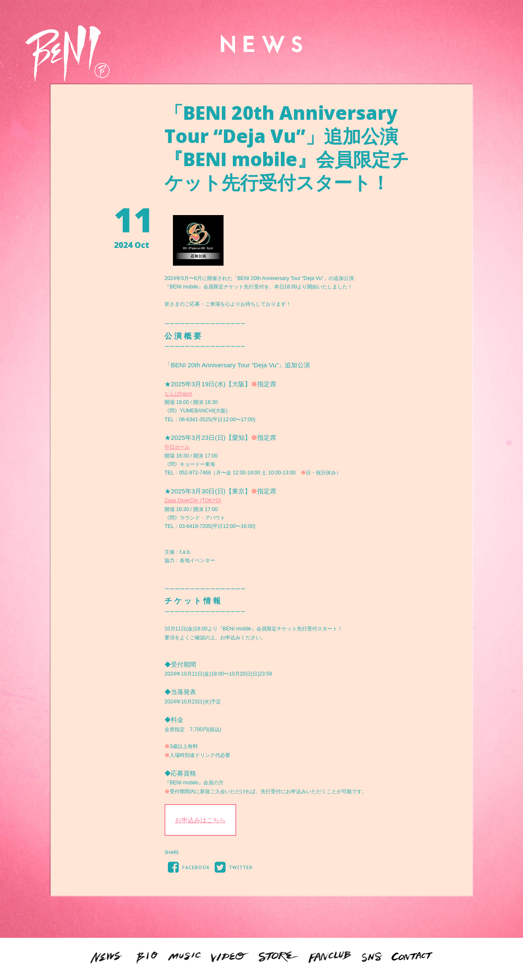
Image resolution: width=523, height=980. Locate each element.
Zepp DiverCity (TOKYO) (193, 501)
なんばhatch (178, 394)
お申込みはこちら (200, 820)
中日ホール (177, 447)
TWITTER (232, 867)
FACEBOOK (187, 867)
